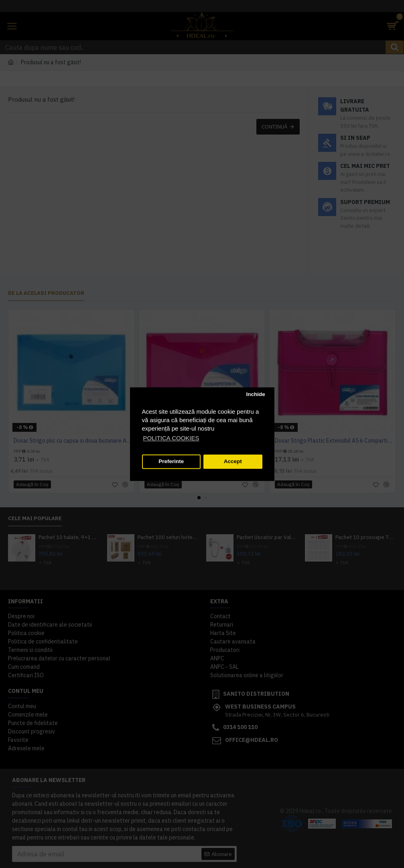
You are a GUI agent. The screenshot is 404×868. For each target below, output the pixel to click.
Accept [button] (233, 462)
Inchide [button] (255, 395)
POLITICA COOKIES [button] (171, 438)
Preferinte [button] (171, 462)
